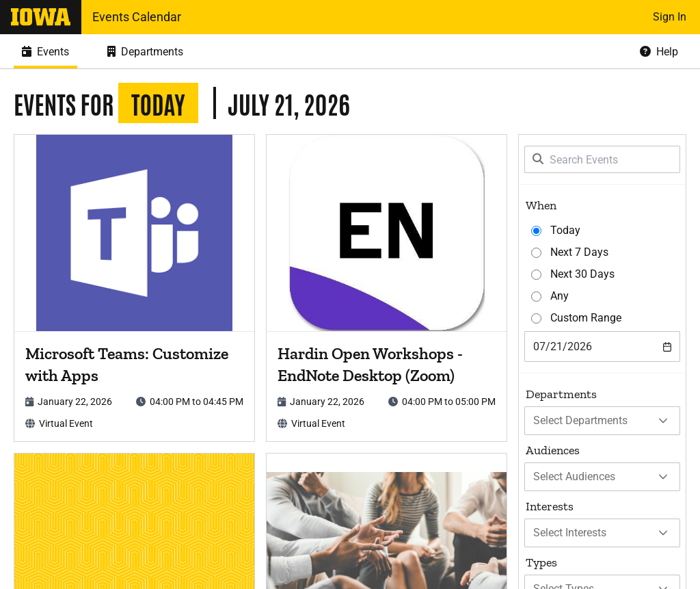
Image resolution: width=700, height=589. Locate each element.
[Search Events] (602, 159)
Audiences (553, 450)
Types (541, 562)
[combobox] (602, 346)
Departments (561, 394)
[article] (134, 288)
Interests (550, 506)
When (541, 205)
